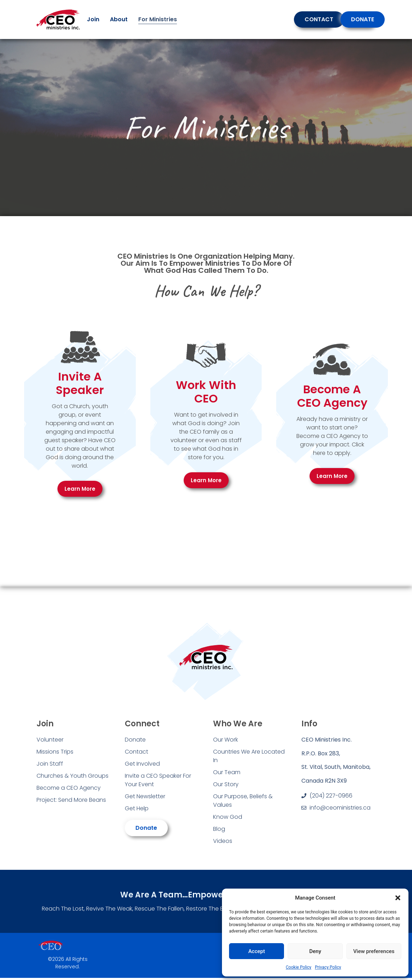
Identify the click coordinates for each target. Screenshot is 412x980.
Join (93, 19)
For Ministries (158, 19)
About (119, 19)
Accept (257, 951)
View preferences (374, 951)
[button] (398, 898)
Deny (315, 951)
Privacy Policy (328, 967)
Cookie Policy (299, 967)
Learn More (80, 489)
